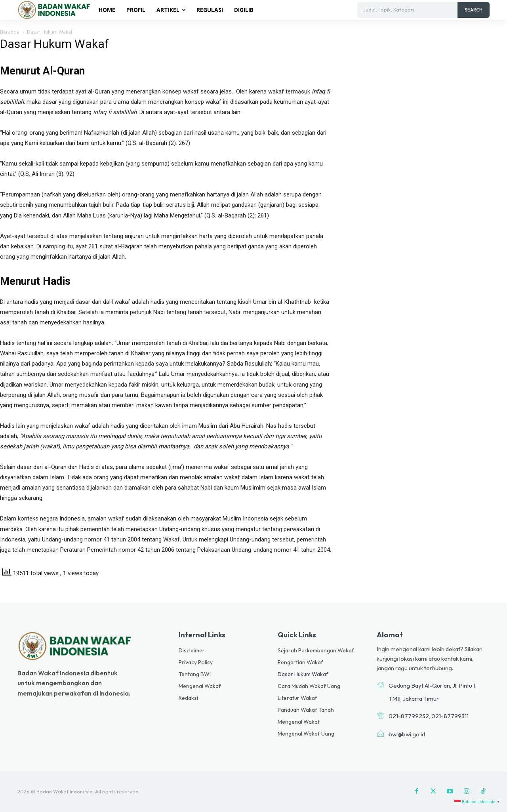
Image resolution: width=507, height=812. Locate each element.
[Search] (474, 10)
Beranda (10, 32)
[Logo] (55, 10)
